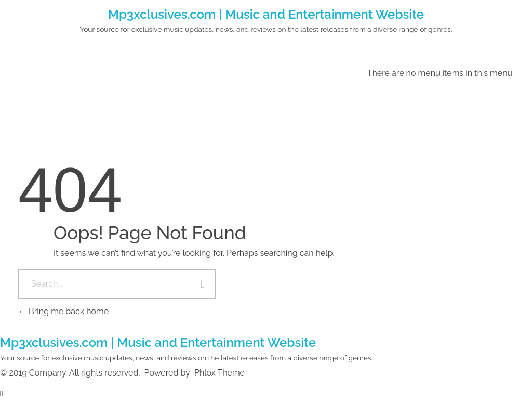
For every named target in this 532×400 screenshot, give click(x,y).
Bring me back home (63, 311)
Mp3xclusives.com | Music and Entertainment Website (266, 14)
